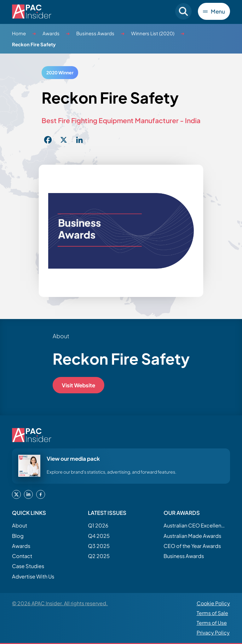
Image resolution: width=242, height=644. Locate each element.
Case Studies (28, 566)
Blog (18, 536)
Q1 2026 (98, 525)
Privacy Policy (213, 633)
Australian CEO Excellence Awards (195, 525)
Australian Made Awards (192, 536)
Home (19, 33)
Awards (51, 33)
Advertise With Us (33, 576)
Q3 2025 (99, 546)
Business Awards (95, 33)
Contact (22, 556)
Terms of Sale (212, 613)
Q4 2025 (99, 536)
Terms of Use (212, 623)
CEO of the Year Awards (192, 546)
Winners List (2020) (153, 33)
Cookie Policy (213, 603)
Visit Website (78, 385)
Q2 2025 (99, 556)
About (20, 525)
